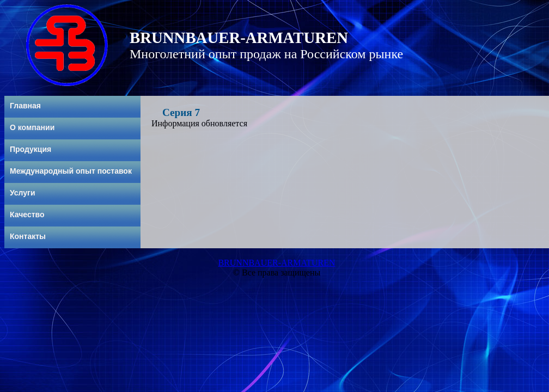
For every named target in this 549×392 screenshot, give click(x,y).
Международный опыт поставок (71, 171)
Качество (27, 215)
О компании (32, 127)
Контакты (28, 236)
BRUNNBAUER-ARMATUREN (276, 263)
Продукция (30, 149)
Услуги (23, 193)
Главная (25, 106)
